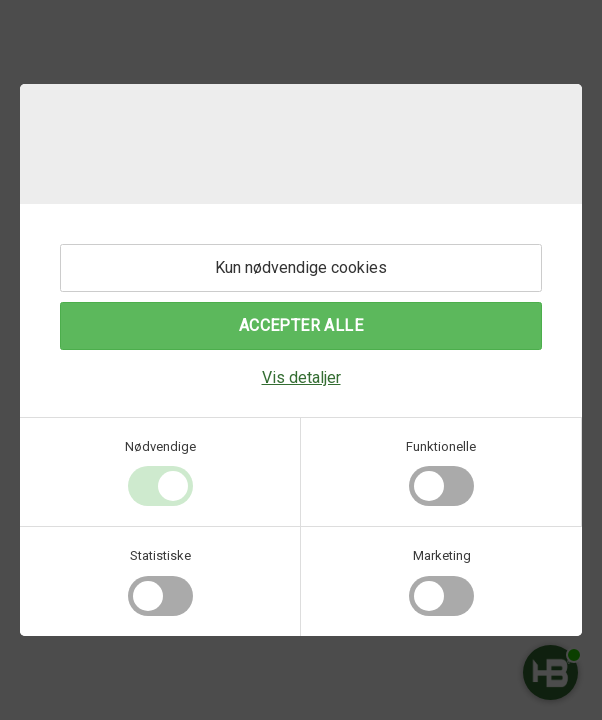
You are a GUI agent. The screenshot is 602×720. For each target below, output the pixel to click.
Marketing (442, 555)
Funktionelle (441, 446)
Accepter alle (301, 325)
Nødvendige (160, 446)
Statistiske (160, 555)
